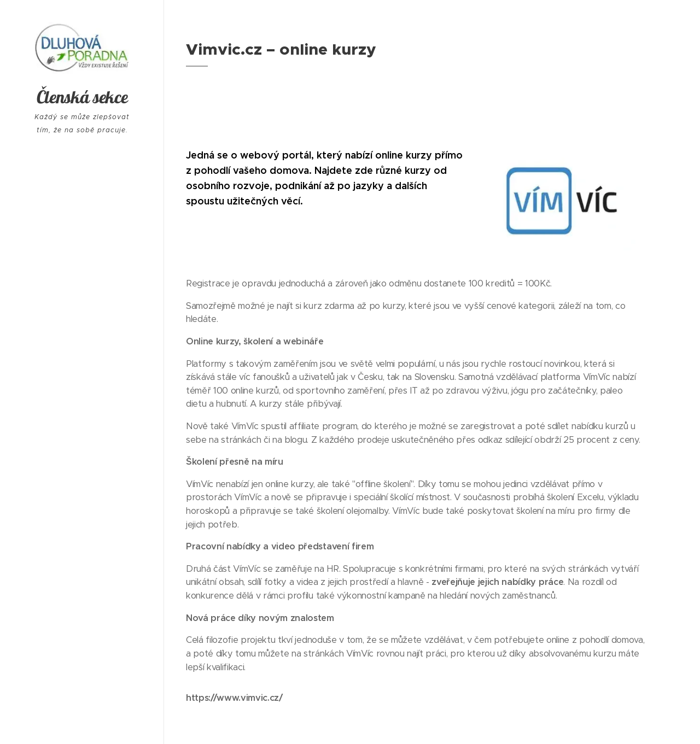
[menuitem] (82, 449)
